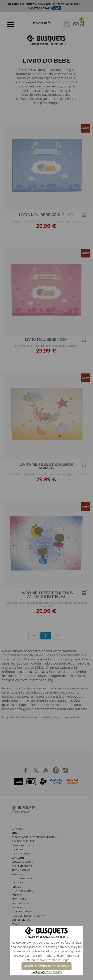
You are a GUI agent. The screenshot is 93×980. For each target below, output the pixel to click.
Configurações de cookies (46, 972)
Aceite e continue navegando (46, 966)
